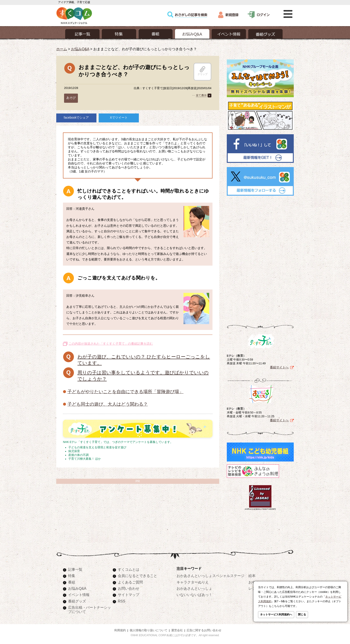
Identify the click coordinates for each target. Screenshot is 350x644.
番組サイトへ (279, 367)
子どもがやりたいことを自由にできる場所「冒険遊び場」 (125, 392)
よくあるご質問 (130, 582)
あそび (71, 98)
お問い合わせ (129, 588)
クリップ (202, 71)
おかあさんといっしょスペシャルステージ (210, 576)
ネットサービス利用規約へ (276, 615)
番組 (72, 582)
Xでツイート (119, 117)
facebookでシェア (76, 117)
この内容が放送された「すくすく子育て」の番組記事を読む (111, 344)
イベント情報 (79, 595)
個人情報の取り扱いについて (149, 630)
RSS (122, 601)
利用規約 (120, 630)
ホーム (62, 49)
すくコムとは (129, 569)
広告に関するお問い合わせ (204, 630)
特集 (72, 576)
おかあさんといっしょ (194, 588)
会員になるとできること (137, 576)
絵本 (252, 576)
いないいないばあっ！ (194, 595)
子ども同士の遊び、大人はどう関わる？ (108, 404)
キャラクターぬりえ (193, 582)
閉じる (302, 615)
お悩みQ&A (80, 49)
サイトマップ (129, 595)
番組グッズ (77, 601)
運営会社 (177, 630)
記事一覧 (75, 569)
